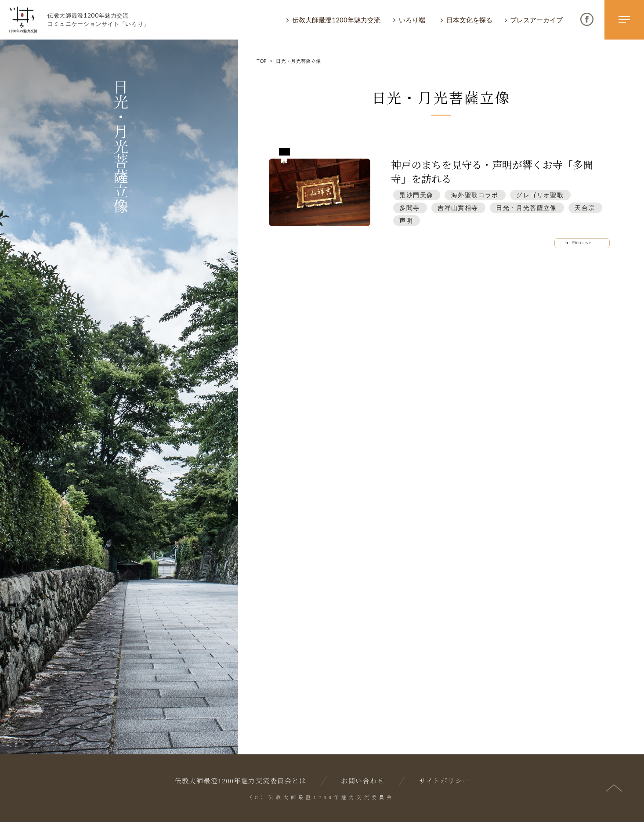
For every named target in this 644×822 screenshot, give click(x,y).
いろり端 (412, 20)
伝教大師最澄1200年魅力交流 (336, 20)
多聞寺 (409, 208)
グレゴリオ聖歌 (540, 195)
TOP (261, 61)
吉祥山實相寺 (458, 208)
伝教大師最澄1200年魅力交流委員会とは (240, 781)
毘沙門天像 (416, 195)
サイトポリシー (444, 781)
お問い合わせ (363, 781)
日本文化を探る (469, 20)
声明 (406, 220)
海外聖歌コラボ (475, 195)
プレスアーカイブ (536, 20)
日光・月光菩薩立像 (526, 208)
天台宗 (585, 208)
